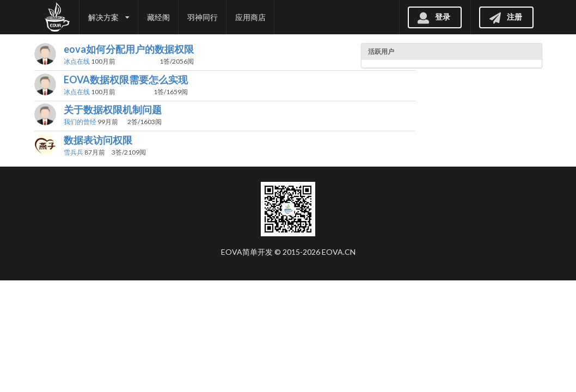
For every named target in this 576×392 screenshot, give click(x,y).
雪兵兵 (73, 152)
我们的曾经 (80, 122)
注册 (505, 17)
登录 (433, 17)
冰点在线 (77, 61)
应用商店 (250, 17)
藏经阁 (158, 17)
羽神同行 (203, 17)
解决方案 (109, 17)
